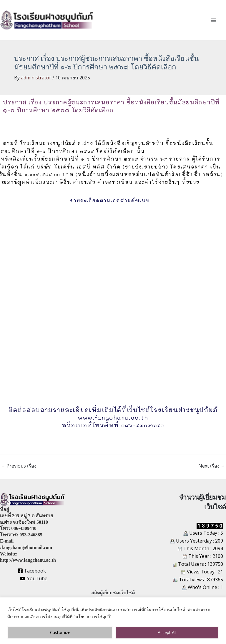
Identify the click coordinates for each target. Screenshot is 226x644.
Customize (60, 632)
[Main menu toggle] (214, 20)
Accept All (167, 632)
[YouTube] (34, 578)
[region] (113, 621)
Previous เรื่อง (19, 466)
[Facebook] (32, 571)
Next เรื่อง (212, 466)
